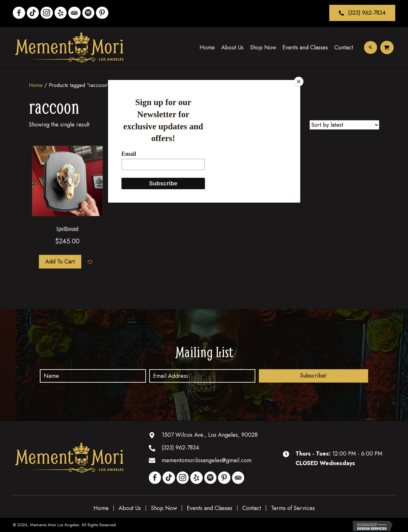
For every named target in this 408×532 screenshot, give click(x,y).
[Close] (299, 82)
